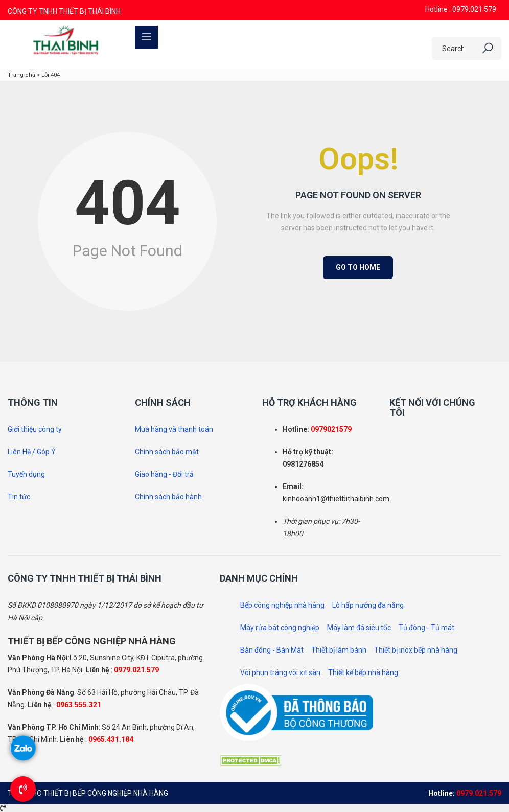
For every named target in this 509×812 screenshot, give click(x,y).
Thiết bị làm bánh (339, 650)
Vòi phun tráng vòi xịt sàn (280, 672)
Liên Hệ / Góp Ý (32, 452)
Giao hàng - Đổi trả (164, 474)
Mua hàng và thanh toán (174, 429)
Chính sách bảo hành (168, 497)
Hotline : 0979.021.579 (461, 9)
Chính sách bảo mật (167, 452)
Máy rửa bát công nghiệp (280, 628)
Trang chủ (21, 75)
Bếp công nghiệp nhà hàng (282, 605)
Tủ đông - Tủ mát (426, 628)
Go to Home (358, 267)
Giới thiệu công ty (35, 429)
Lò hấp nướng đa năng (368, 605)
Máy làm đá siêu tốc (359, 628)
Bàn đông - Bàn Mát (272, 650)
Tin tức (19, 497)
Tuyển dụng (26, 474)
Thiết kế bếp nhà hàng (363, 672)
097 (317, 429)
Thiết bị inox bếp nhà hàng (416, 650)
